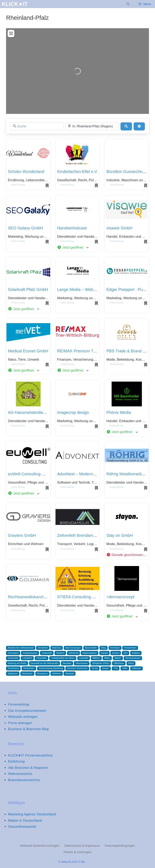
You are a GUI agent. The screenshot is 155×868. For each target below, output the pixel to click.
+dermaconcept (120, 597)
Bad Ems (57, 648)
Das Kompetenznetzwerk (27, 711)
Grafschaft (47, 653)
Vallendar (136, 668)
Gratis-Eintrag (18, 185)
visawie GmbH (119, 228)
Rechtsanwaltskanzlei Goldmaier (37, 597)
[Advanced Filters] (139, 126)
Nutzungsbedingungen (120, 846)
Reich (131, 663)
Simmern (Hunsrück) (77, 668)
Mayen (118, 658)
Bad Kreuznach (73, 648)
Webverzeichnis (20, 774)
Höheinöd (73, 653)
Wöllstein (57, 673)
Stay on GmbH (120, 535)
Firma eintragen (20, 723)
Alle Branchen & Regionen (28, 768)
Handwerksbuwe (72, 228)
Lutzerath (84, 658)
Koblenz (136, 653)
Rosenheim (13, 668)
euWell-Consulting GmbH (31, 474)
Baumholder (91, 648)
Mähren (96, 658)
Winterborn (42, 673)
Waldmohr (13, 673)
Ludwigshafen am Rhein (63, 658)
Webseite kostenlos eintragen (40, 846)
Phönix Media (119, 412)
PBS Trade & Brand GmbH (130, 351)
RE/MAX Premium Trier (78, 351)
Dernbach (115, 648)
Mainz (107, 658)
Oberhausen (82, 663)
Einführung (16, 761)
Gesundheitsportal (22, 827)
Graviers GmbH (22, 535)
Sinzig (95, 668)
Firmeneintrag (19, 704)
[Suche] (37, 126)
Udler (125, 668)
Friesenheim (130, 648)
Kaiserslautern (90, 653)
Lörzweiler (41, 658)
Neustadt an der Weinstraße (45, 663)
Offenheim (119, 663)
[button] (77, 248)
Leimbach (27, 658)
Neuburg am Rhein (17, 663)
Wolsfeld (70, 673)
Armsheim (43, 648)
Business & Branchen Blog (28, 729)
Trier (116, 668)
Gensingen (13, 653)
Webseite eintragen (23, 717)
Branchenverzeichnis (24, 780)
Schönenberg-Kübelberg (51, 668)
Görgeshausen (30, 653)
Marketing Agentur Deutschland (32, 814)
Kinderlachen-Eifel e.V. (77, 172)
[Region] (92, 126)
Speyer (106, 668)
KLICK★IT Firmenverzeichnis (30, 755)
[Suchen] (126, 126)
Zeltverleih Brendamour (78, 535)
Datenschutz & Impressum (82, 846)
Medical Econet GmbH (28, 351)
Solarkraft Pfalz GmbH (28, 289)
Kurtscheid (13, 658)
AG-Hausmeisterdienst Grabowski (38, 412)
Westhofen (27, 673)
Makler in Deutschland (25, 821)
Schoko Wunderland (26, 172)
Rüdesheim (29, 668)
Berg (103, 648)
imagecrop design (73, 412)
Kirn (126, 653)
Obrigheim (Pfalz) (101, 663)
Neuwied (67, 663)
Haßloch (60, 653)
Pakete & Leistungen (77, 852)
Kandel (104, 653)
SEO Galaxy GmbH (25, 228)
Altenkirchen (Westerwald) (21, 648)
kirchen (116, 653)
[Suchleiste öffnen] (128, 4)
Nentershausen (133, 658)
